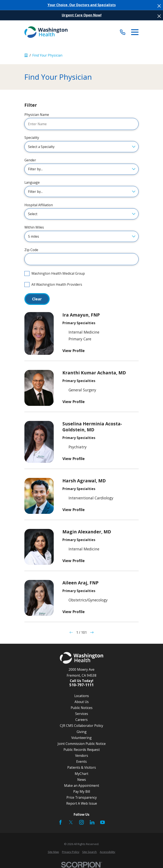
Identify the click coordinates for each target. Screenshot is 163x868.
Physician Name (37, 115)
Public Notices (82, 708)
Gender (30, 160)
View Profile (74, 351)
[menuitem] (53, 852)
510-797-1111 (81, 685)
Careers (81, 720)
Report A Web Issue (82, 803)
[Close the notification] (159, 6)
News (82, 780)
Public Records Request (82, 750)
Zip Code (31, 250)
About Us (82, 702)
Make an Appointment (82, 786)
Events (81, 761)
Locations (82, 696)
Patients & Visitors (82, 767)
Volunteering (81, 738)
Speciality (32, 138)
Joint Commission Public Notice (82, 744)
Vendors (82, 756)
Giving (82, 732)
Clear (37, 299)
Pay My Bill (82, 791)
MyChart (81, 774)
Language (32, 183)
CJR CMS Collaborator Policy (81, 726)
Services (82, 714)
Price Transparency (82, 797)
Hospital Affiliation (39, 205)
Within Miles (34, 227)
